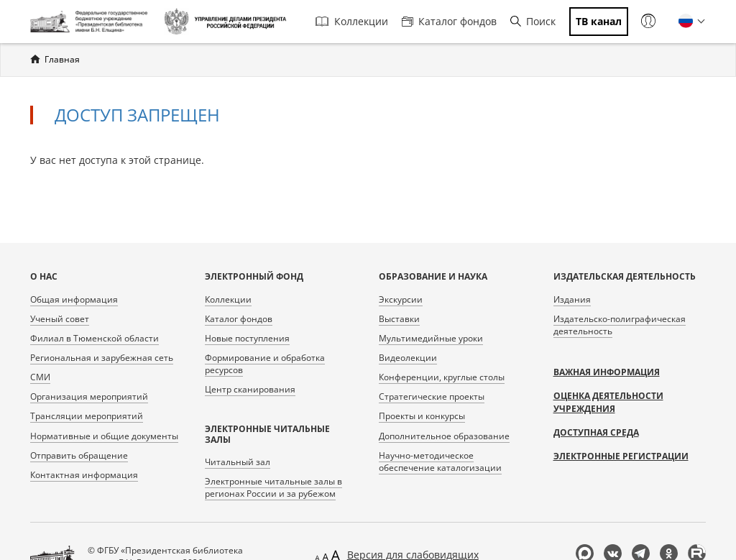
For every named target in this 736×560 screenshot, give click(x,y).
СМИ (40, 377)
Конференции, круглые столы (442, 377)
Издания (572, 299)
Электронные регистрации (621, 456)
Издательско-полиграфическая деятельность (620, 325)
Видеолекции (408, 358)
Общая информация (74, 299)
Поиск (533, 21)
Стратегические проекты (432, 396)
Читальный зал (238, 462)
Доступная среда (596, 432)
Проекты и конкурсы (422, 416)
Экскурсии (401, 299)
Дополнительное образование (444, 436)
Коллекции (352, 21)
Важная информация (607, 372)
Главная (62, 59)
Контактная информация (84, 475)
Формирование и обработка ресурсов (265, 364)
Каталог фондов (449, 21)
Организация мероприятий (89, 396)
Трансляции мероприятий (87, 416)
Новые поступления (247, 338)
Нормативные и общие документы (104, 436)
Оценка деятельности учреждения (608, 402)
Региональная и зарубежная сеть (102, 358)
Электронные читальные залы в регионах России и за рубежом (273, 487)
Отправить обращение (79, 455)
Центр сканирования (250, 389)
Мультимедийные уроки (431, 338)
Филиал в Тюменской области (95, 338)
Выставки (399, 319)
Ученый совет (60, 319)
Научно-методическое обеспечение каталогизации (440, 462)
